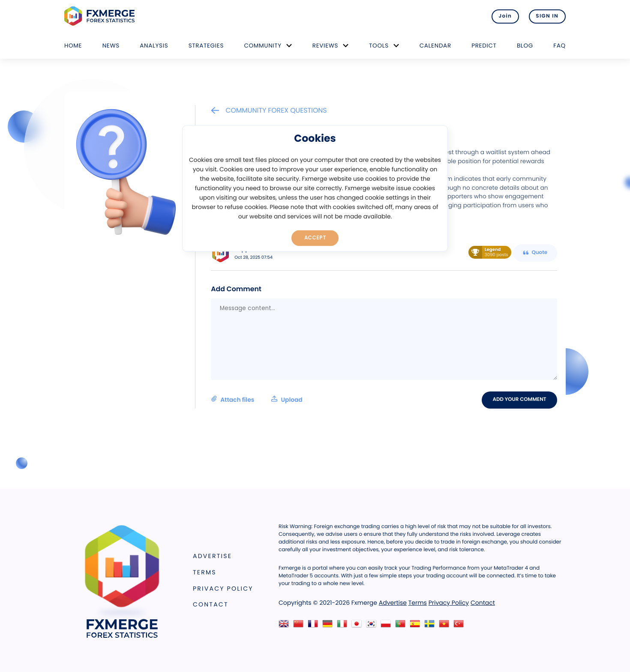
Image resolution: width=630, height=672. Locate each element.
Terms (205, 572)
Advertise (212, 556)
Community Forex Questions (269, 110)
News (111, 46)
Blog (525, 46)
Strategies (206, 46)
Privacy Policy (223, 588)
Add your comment (520, 400)
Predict (484, 46)
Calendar (435, 46)
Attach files (256, 400)
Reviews (325, 46)
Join (505, 16)
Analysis (154, 46)
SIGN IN (547, 16)
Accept (315, 238)
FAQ (559, 46)
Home (73, 46)
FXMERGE (101, 16)
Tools (379, 46)
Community (263, 46)
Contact (211, 604)
